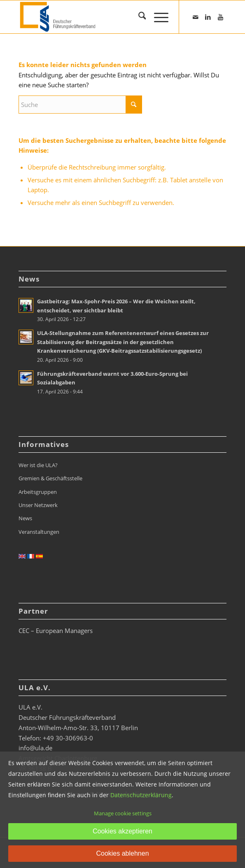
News (25, 518)
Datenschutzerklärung (141, 795)
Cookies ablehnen (122, 853)
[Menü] (157, 17)
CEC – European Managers (56, 631)
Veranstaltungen (39, 532)
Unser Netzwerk (38, 505)
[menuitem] (138, 17)
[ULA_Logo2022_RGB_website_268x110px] (102, 17)
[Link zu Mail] (196, 17)
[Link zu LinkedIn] (208, 17)
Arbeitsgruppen (38, 492)
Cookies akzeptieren (122, 831)
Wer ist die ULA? (38, 465)
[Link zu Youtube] (220, 17)
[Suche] (138, 17)
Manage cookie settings (123, 813)
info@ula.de (35, 748)
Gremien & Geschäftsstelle (50, 478)
